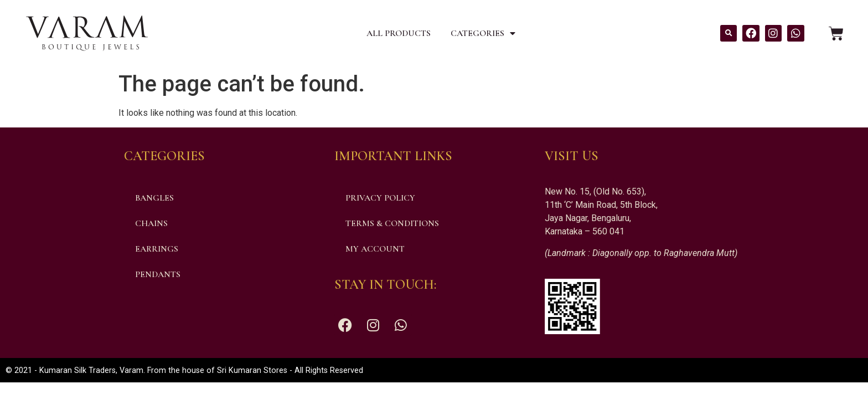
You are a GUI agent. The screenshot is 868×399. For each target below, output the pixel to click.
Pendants (158, 274)
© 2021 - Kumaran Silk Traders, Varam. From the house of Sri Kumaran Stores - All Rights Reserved (184, 370)
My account (375, 249)
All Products (399, 33)
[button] (728, 33)
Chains (151, 223)
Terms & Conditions (392, 223)
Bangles (154, 198)
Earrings (157, 249)
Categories (483, 33)
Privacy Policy (380, 198)
